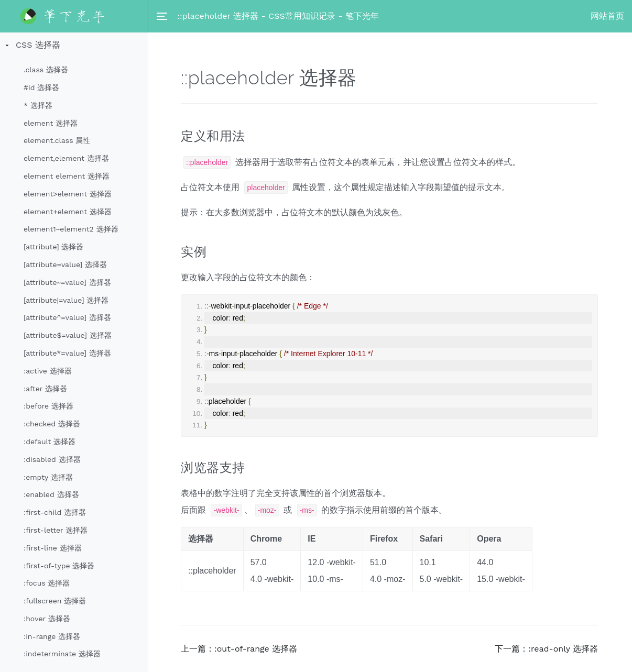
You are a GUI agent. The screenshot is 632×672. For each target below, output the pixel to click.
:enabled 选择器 (51, 494)
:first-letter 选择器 (56, 530)
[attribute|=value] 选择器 (66, 300)
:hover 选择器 (47, 619)
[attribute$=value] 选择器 (68, 335)
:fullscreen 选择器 (55, 601)
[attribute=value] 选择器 (65, 265)
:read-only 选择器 (563, 649)
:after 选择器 (45, 389)
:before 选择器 (48, 406)
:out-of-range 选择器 (256, 649)
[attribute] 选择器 (54, 247)
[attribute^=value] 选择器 (67, 317)
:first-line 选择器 (53, 548)
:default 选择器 (50, 442)
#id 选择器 (41, 87)
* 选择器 (38, 105)
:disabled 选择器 (52, 459)
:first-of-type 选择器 (59, 566)
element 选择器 (51, 123)
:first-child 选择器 (55, 512)
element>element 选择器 (68, 194)
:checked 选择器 (52, 424)
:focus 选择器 (47, 583)
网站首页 (607, 16)
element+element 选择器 (68, 212)
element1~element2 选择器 (71, 229)
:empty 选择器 (48, 477)
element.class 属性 (57, 140)
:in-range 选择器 (52, 636)
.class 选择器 (46, 70)
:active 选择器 (48, 371)
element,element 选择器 (66, 158)
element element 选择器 (67, 176)
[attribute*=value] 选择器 (67, 353)
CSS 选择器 (38, 45)
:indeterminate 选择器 (62, 654)
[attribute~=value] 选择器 (67, 282)
